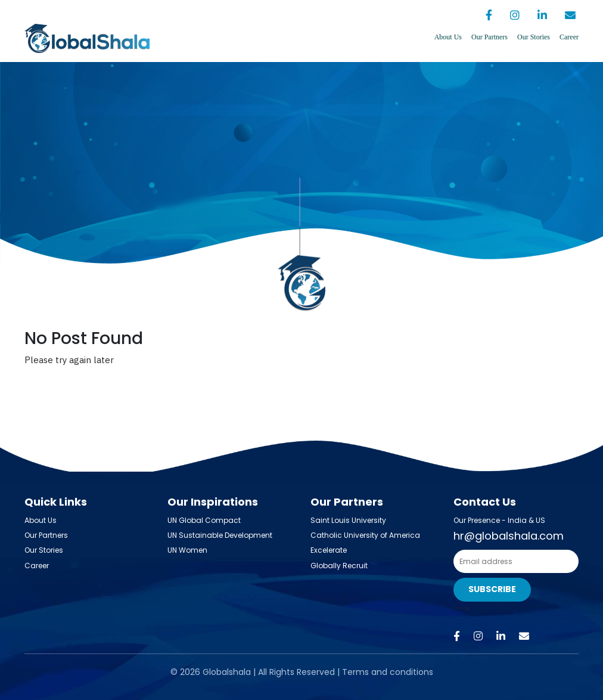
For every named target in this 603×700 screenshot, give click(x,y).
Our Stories (534, 37)
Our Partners (489, 37)
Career (569, 37)
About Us (448, 37)
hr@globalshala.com (509, 536)
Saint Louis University (348, 520)
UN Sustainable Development (220, 535)
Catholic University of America (365, 535)
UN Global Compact (204, 520)
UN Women (187, 550)
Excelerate (329, 550)
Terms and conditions (388, 672)
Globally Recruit (339, 566)
